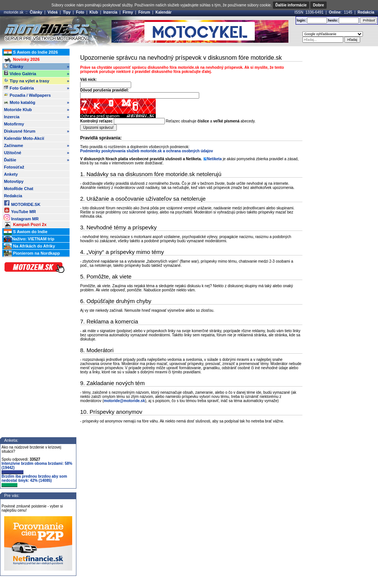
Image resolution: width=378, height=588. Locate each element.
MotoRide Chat (19, 189)
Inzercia (110, 12)
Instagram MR (21, 217)
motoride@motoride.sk (124, 401)
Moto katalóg (36, 102)
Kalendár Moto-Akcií (24, 138)
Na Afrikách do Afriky (29, 246)
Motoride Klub (36, 110)
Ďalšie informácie (291, 5)
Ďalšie (36, 160)
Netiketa (215, 159)
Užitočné (36, 153)
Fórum (144, 12)
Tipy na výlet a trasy (36, 81)
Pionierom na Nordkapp (32, 254)
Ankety (11, 174)
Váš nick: (88, 80)
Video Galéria (36, 74)
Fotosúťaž (14, 167)
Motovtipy (14, 181)
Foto (80, 12)
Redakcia (366, 12)
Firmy (128, 12)
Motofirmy (14, 124)
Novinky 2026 (22, 60)
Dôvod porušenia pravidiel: (105, 90)
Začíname (36, 145)
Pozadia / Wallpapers (27, 95)
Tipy (67, 12)
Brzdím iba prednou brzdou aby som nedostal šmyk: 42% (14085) (34, 481)
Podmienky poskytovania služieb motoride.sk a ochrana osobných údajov (146, 151)
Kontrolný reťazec (96, 121)
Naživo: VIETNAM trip (29, 239)
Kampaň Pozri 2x (25, 225)
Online (335, 12)
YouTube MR (20, 210)
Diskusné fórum (36, 131)
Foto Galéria (36, 88)
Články (36, 12)
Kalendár (163, 12)
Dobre (318, 5)
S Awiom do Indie (26, 232)
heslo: (333, 20)
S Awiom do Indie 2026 (31, 53)
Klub (94, 12)
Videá (53, 12)
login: (301, 20)
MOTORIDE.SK (22, 203)
